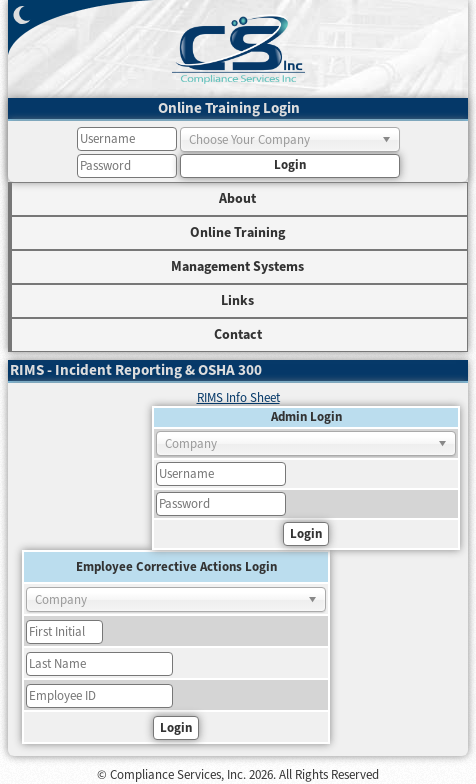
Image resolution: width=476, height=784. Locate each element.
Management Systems (237, 267)
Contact (238, 335)
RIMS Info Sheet (238, 398)
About (237, 199)
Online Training (237, 233)
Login (290, 165)
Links (237, 301)
